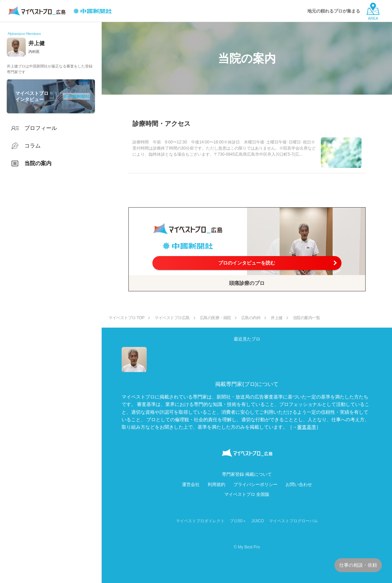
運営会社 (191, 484)
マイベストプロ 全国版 (247, 494)
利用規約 (216, 484)
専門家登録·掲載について (247, 474)
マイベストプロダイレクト (200, 521)
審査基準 (307, 427)
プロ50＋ (238, 521)
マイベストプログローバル (293, 521)
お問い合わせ (299, 484)
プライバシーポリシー (255, 484)
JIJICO (258, 521)
